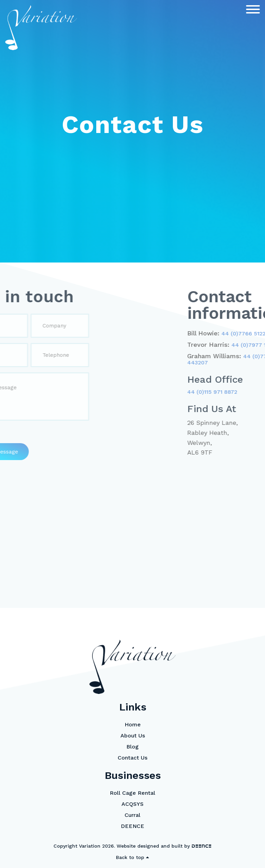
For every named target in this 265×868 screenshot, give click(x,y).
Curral (132, 815)
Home (133, 724)
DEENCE (132, 826)
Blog (132, 747)
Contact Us (132, 758)
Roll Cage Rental (132, 793)
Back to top (132, 857)
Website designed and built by (164, 846)
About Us (133, 736)
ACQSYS (132, 804)
